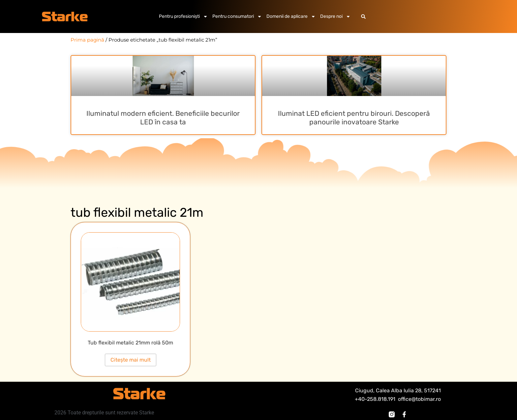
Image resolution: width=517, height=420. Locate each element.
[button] (364, 17)
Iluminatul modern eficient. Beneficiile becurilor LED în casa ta (163, 117)
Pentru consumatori (237, 16)
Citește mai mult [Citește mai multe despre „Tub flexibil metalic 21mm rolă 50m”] (131, 360)
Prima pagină (87, 40)
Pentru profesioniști (183, 16)
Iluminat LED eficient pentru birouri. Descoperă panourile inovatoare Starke (354, 117)
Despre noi (335, 16)
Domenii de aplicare (291, 16)
